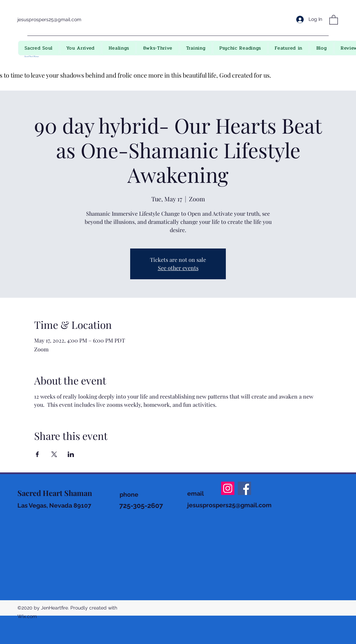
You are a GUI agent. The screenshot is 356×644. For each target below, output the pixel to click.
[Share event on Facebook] (37, 454)
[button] (334, 19)
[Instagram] (228, 488)
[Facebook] (244, 488)
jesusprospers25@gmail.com (49, 19)
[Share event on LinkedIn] (71, 454)
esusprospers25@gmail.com (230, 505)
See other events (178, 268)
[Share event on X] (54, 454)
